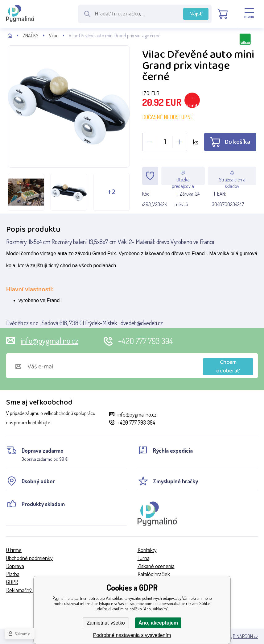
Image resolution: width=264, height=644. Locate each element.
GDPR (12, 582)
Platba (13, 574)
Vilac (54, 35)
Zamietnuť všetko (106, 623)
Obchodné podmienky (29, 558)
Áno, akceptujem (158, 623)
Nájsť (196, 14)
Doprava (15, 566)
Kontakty (147, 550)
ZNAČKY (31, 35)
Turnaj (144, 558)
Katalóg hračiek (154, 574)
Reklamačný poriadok (29, 590)
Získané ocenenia (156, 566)
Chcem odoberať (228, 367)
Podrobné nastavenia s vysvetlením (132, 635)
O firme (14, 550)
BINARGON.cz (245, 636)
